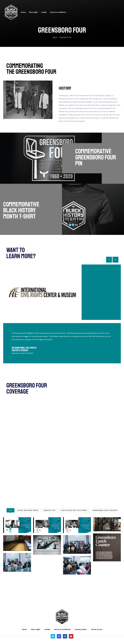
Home (23, 12)
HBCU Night (33, 12)
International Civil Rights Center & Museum (24, 353)
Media (44, 12)
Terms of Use (97, 629)
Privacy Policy (81, 629)
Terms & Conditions (59, 12)
